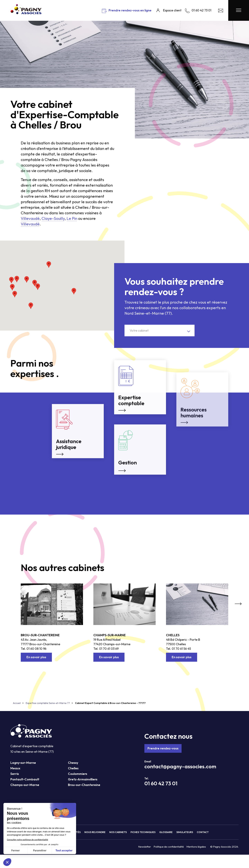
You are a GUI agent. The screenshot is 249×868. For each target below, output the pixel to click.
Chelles (173, 635)
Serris (15, 774)
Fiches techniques (143, 832)
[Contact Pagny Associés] (221, 11)
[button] (17, 279)
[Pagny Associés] (26, 13)
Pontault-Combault (25, 779)
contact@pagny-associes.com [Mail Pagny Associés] (180, 766)
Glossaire (166, 832)
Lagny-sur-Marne (23, 763)
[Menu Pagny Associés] (239, 10)
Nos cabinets (118, 832)
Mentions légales (196, 847)
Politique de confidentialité (169, 847)
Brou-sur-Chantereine (40, 635)
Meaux (15, 768)
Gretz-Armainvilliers (83, 779)
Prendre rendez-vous (163, 748)
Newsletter (145, 847)
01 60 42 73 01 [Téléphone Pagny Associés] (161, 783)
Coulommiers (78, 774)
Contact (203, 832)
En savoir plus (36, 657)
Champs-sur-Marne (110, 635)
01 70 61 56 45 (181, 649)
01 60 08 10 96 (36, 649)
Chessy (73, 763)
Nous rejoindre (95, 832)
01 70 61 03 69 (109, 649)
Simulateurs (185, 832)
